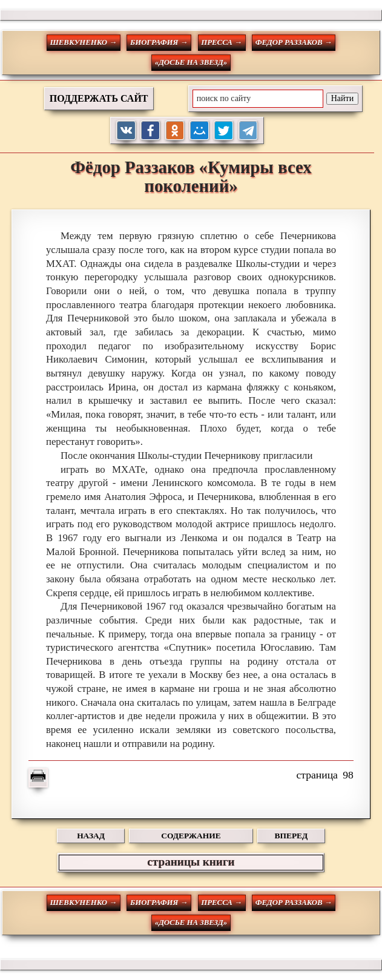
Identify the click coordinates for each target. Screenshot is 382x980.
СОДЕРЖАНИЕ (191, 836)
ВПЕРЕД (291, 836)
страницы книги (191, 862)
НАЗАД (91, 836)
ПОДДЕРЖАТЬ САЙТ (99, 98)
